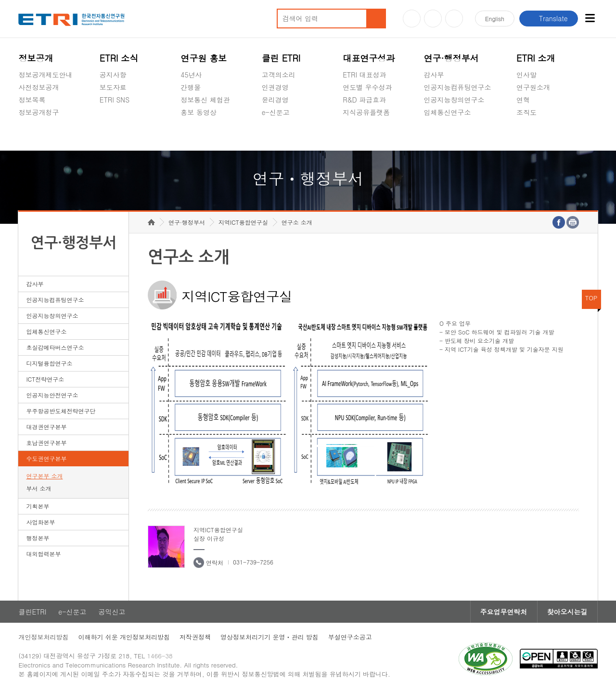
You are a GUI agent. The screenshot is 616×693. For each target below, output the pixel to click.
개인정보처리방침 (43, 637)
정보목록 (32, 100)
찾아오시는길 (567, 612)
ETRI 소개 (536, 58)
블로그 (433, 19)
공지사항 (113, 75)
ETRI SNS (115, 100)
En (495, 19)
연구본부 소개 (44, 476)
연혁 (523, 100)
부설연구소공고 (350, 637)
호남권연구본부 (46, 443)
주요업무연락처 (504, 612)
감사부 (434, 75)
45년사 (191, 75)
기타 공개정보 (538, 135)
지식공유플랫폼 (366, 112)
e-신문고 (276, 112)
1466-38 (160, 656)
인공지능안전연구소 (52, 395)
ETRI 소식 (119, 58)
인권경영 (275, 87)
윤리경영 (275, 100)
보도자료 (113, 87)
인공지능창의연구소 (454, 100)
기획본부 (38, 506)
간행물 (191, 87)
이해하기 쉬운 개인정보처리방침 (124, 637)
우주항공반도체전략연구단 (61, 411)
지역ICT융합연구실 (243, 222)
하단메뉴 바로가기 (0, 0)
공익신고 (275, 135)
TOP (591, 298)
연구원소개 (533, 87)
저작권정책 (195, 637)
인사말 (526, 75)
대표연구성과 (369, 58)
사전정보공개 (38, 87)
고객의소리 (279, 75)
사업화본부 (40, 522)
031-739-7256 (253, 562)
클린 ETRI (281, 58)
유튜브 (412, 19)
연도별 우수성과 (367, 87)
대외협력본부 (43, 554)
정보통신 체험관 (205, 100)
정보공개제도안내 (45, 75)
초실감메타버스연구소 (458, 135)
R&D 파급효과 (364, 100)
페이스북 (454, 19)
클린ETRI (32, 612)
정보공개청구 (38, 112)
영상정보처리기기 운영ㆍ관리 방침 (269, 637)
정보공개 (36, 58)
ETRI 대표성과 (365, 75)
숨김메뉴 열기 (23, 124)
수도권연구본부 (46, 458)
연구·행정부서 (451, 58)
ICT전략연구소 (45, 379)
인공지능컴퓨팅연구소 (458, 87)
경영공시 (32, 135)
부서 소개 (38, 488)
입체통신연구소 (448, 112)
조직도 (526, 112)
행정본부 (38, 538)
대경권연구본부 (46, 427)
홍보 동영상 (199, 112)
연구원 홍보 (204, 58)
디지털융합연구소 (49, 363)
